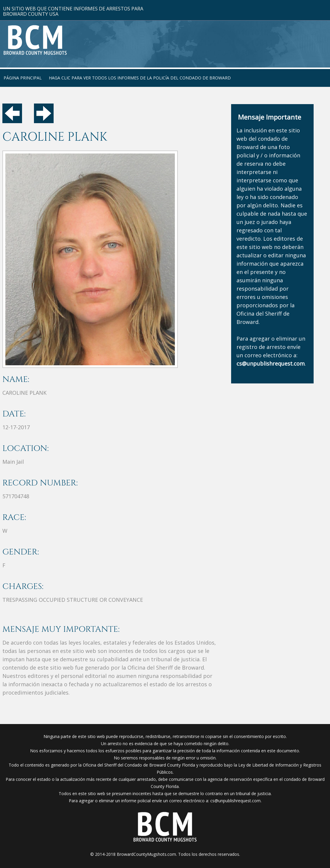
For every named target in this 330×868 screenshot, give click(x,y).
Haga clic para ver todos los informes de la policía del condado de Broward (140, 78)
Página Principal (23, 78)
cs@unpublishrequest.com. (236, 801)
